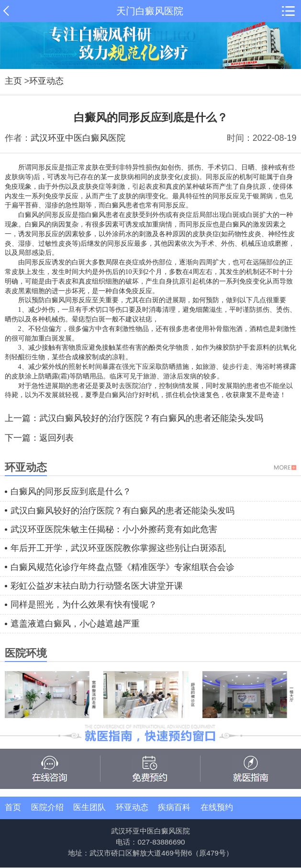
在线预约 (217, 807)
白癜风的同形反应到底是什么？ (71, 491)
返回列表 (56, 438)
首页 (13, 807)
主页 (13, 81)
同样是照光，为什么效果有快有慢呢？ (84, 605)
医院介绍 (47, 807)
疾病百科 (174, 807)
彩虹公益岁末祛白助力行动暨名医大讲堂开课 (97, 586)
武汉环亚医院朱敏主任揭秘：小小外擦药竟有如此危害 (114, 529)
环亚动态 (46, 81)
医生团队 (89, 807)
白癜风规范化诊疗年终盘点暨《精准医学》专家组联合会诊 (123, 567)
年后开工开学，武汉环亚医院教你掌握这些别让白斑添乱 (118, 548)
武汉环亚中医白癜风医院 (78, 138)
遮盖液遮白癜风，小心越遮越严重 (75, 624)
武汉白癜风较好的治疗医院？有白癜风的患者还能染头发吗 (151, 418)
